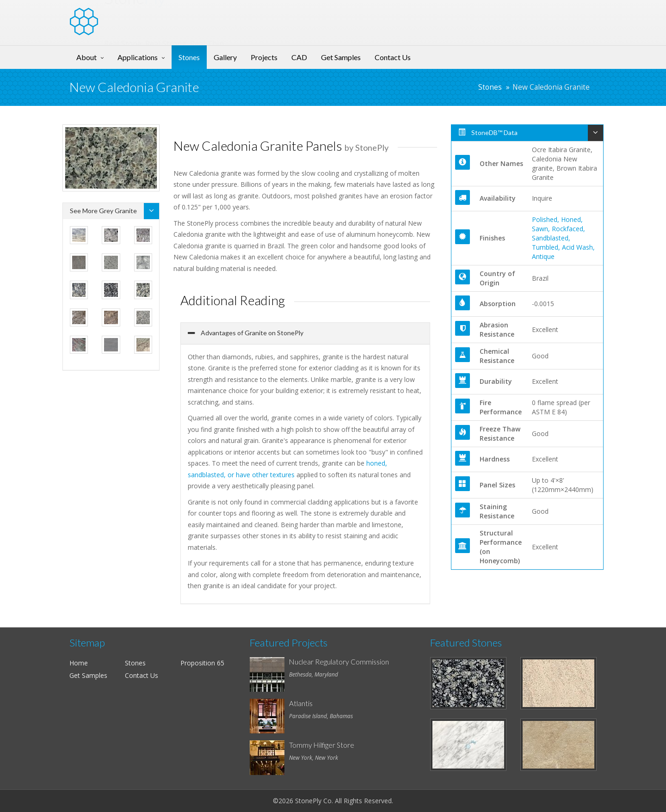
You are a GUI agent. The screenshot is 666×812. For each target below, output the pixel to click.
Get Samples (341, 57)
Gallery (225, 57)
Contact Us (393, 57)
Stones (189, 57)
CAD (299, 57)
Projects (264, 57)
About (86, 57)
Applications (138, 57)
